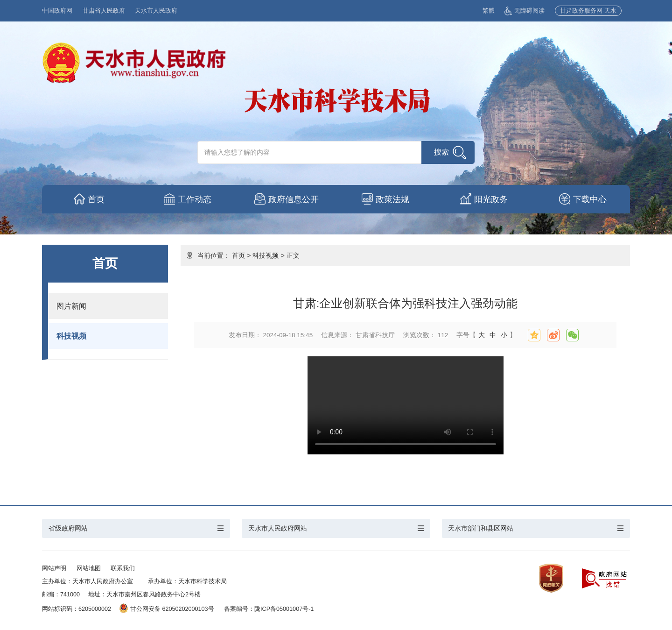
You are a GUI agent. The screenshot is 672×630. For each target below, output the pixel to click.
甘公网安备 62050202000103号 (167, 609)
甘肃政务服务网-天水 (588, 11)
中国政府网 (57, 11)
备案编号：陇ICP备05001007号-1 (269, 609)
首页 (97, 199)
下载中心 (591, 199)
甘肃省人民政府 (104, 11)
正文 (293, 255)
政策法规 (393, 199)
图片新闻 (71, 306)
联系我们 (123, 568)
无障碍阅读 (525, 11)
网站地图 (89, 568)
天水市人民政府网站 (278, 528)
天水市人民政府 (156, 11)
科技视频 (71, 336)
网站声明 (54, 568)
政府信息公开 (294, 199)
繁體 (489, 11)
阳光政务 (492, 199)
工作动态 (196, 199)
